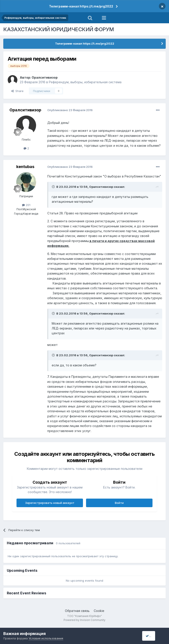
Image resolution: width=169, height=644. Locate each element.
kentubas (25, 167)
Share (17, 91)
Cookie (99, 611)
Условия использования (46, 638)
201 (26, 205)
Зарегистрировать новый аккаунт (50, 503)
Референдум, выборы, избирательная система (85, 82)
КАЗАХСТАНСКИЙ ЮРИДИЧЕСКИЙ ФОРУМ (59, 29)
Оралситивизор (45, 77)
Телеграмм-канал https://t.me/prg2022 (81, 6)
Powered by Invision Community (84, 620)
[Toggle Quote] (54, 187)
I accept (153, 636)
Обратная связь (77, 611)
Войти (119, 503)
